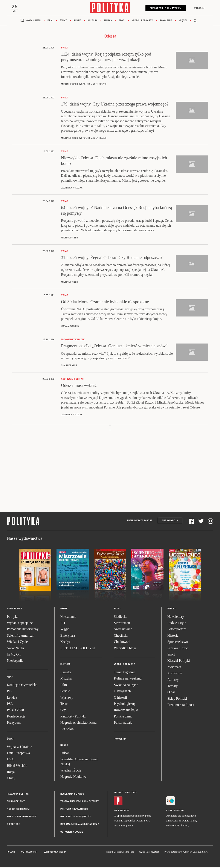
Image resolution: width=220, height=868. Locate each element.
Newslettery (176, 617)
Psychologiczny (125, 704)
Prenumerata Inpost (140, 521)
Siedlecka (121, 617)
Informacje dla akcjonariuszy (80, 825)
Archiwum (175, 674)
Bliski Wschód (17, 766)
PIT (63, 624)
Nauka (108, 21)
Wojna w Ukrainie (19, 747)
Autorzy (173, 680)
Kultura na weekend (128, 679)
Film (64, 686)
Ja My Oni (14, 655)
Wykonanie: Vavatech (149, 853)
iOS (115, 811)
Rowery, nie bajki (126, 711)
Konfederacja (16, 717)
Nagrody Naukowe (73, 777)
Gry (63, 711)
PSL (10, 704)
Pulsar (65, 754)
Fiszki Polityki (175, 811)
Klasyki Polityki (179, 661)
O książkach (122, 692)
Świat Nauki (15, 649)
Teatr (64, 704)
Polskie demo (123, 717)
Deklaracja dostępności (76, 818)
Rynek (77, 21)
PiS (9, 692)
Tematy (173, 687)
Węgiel (65, 630)
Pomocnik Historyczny (23, 630)
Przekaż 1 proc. (178, 649)
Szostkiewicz (123, 630)
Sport (171, 655)
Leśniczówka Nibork (55, 853)
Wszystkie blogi (125, 649)
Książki (66, 673)
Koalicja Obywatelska (22, 686)
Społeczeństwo (178, 643)
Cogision (118, 853)
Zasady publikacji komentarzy (79, 802)
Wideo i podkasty (142, 21)
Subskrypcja (170, 521)
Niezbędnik (15, 661)
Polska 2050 (15, 711)
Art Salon (67, 730)
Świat (63, 21)
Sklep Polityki (177, 699)
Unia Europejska (18, 754)
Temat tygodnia (125, 673)
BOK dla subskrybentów (22, 818)
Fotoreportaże (177, 630)
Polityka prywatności (74, 810)
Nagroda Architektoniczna (78, 723)
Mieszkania (68, 617)
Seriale (65, 692)
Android (125, 811)
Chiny (11, 779)
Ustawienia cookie (72, 833)
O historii (120, 698)
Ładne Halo (129, 853)
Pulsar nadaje (123, 723)
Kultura (93, 21)
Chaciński (121, 636)
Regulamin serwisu (72, 795)
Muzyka (66, 679)
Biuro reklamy (16, 802)
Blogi (122, 21)
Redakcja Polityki (18, 795)
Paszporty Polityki (73, 717)
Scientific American (21, 636)
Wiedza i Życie (17, 643)
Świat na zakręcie (126, 686)
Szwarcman (122, 624)
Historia (173, 636)
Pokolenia (166, 21)
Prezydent (14, 723)
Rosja (11, 773)
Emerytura (68, 636)
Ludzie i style (177, 624)
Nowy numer (33, 21)
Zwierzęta (174, 668)
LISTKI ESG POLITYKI (78, 649)
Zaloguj (198, 8)
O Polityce (13, 825)
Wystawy (67, 698)
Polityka (13, 617)
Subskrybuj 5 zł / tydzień (165, 8)
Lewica (12, 698)
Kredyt (65, 643)
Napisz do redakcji (19, 810)
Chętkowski (122, 643)
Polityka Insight (29, 853)
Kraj (50, 21)
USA (10, 760)
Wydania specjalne (20, 624)
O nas (171, 693)
